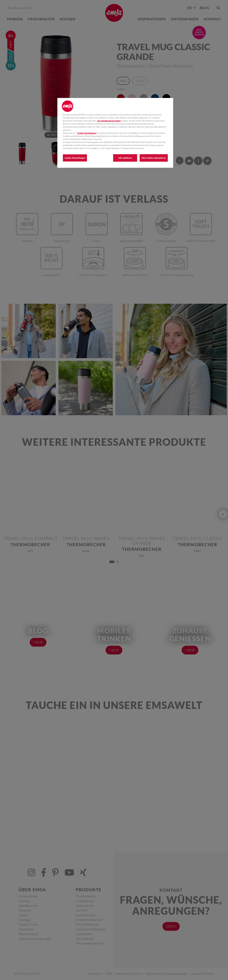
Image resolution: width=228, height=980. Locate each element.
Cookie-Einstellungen (75, 158)
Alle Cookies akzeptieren (154, 158)
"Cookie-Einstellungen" (87, 133)
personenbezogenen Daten (109, 121)
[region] (115, 133)
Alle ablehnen (125, 158)
